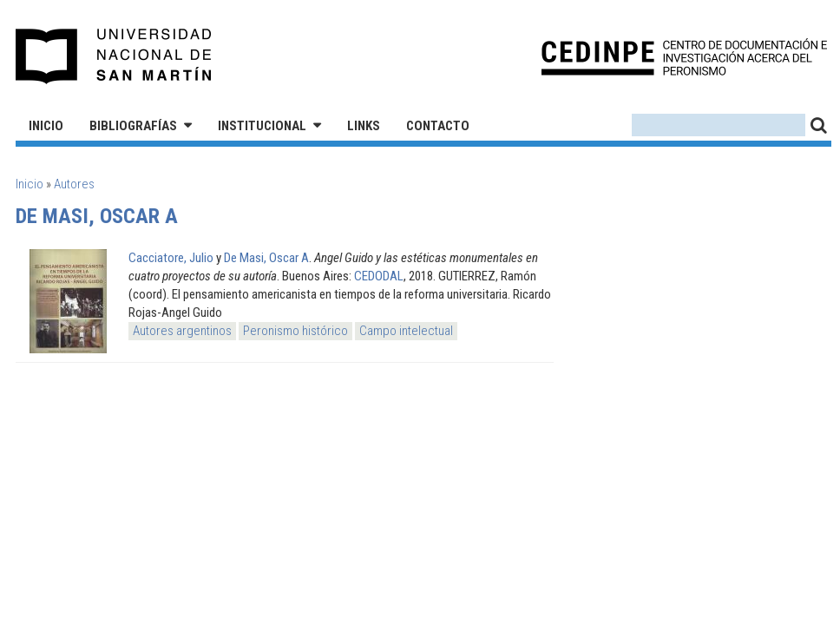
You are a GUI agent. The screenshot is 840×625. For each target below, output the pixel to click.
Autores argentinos (182, 331)
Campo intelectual (406, 331)
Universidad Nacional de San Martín (114, 56)
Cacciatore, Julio (171, 258)
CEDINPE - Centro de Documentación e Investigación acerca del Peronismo (684, 57)
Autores (74, 184)
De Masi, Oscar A (266, 258)
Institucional (262, 126)
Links (364, 126)
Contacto (438, 126)
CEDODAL (379, 276)
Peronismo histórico (295, 331)
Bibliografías (133, 126)
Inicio (46, 126)
